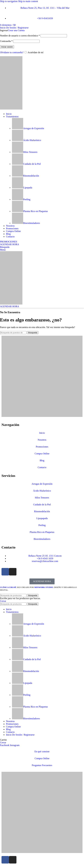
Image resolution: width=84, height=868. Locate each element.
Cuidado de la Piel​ (26, 164)
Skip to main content (28, 1)
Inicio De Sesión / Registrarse (20, 735)
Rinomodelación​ (25, 176)
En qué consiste (42, 751)
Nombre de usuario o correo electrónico (20, 36)
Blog (42, 460)
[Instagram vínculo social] (15, 745)
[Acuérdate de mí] (26, 52)
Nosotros (42, 440)
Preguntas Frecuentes (42, 765)
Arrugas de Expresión (28, 128)
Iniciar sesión (7, 47)
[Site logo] (11, 109)
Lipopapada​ (42, 518)
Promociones (42, 447)
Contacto (42, 467)
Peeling (21, 199)
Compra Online (42, 454)
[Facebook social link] (5, 745)
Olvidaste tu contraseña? (12, 52)
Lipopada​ (22, 188)
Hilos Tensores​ (25, 152)
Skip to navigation (9, 1)
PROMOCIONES (9, 242)
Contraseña (6, 41)
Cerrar (3, 601)
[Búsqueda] (5, 247)
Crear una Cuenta (16, 30)
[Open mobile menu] (3, 250)
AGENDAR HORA (10, 244)
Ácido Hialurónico (27, 140)
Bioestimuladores (26, 223)
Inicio (42, 433)
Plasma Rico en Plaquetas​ (30, 211)
